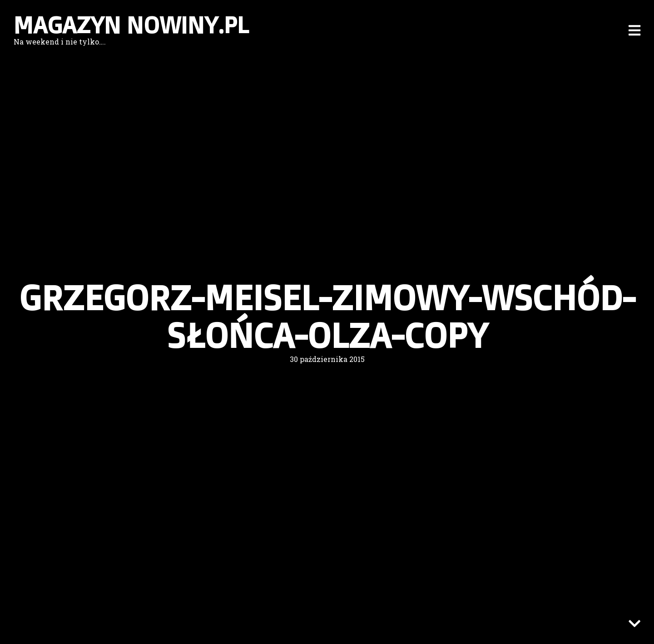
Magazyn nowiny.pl (131, 25)
